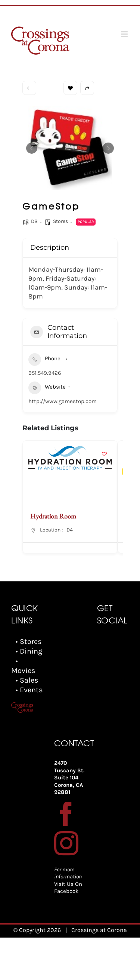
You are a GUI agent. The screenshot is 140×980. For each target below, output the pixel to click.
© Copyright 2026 (37, 930)
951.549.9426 (45, 373)
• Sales (27, 680)
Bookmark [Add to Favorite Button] (70, 88)
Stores (60, 221)
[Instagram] (66, 843)
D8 (34, 221)
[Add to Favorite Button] (104, 454)
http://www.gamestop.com (63, 401)
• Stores (29, 641)
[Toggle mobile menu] (125, 34)
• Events (29, 690)
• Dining (29, 651)
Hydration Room (53, 516)
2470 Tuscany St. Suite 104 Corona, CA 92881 (69, 778)
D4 (70, 530)
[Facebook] (66, 814)
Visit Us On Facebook (68, 888)
